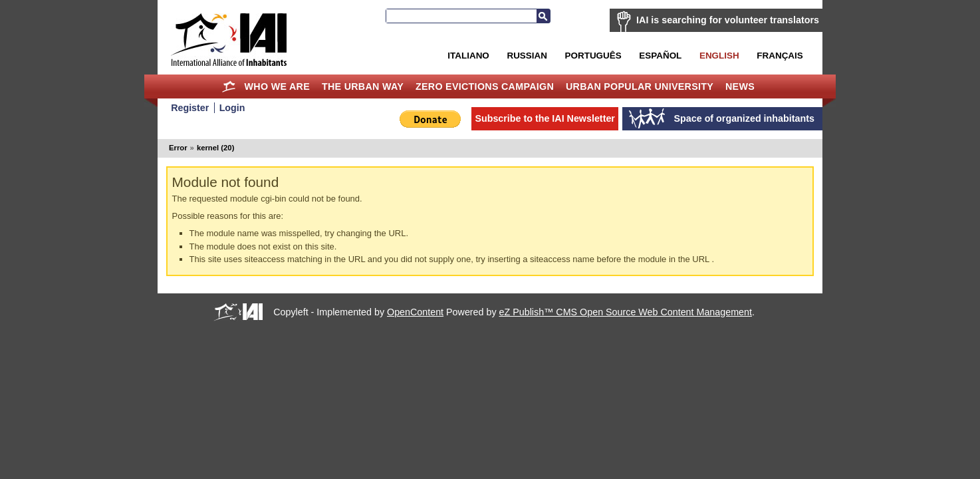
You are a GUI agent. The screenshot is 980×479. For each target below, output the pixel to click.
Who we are (277, 86)
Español (660, 56)
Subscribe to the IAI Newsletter (545, 118)
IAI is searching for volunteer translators (728, 20)
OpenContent (415, 312)
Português (593, 56)
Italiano (468, 56)
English (719, 56)
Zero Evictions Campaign (485, 86)
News (740, 86)
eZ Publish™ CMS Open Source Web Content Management (626, 312)
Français (780, 56)
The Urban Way (363, 86)
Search (543, 16)
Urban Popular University (640, 86)
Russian (527, 56)
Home (229, 86)
